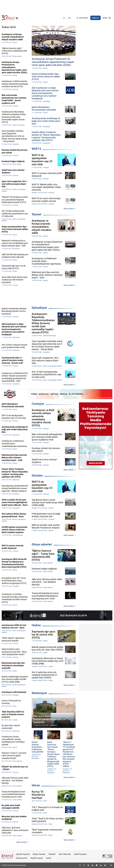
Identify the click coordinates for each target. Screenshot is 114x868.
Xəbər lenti (9, 27)
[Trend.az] (10, 18)
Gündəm (37, 476)
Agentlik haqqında (23, 854)
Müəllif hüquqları (80, 854)
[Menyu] (107, 18)
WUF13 (36, 149)
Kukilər (49, 858)
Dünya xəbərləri (42, 544)
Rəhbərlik (52, 854)
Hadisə (36, 625)
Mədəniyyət (39, 693)
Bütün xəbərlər (69, 209)
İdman (36, 785)
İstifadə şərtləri (22, 858)
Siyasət (37, 214)
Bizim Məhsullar (65, 854)
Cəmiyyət (38, 404)
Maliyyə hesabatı (39, 854)
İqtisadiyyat (39, 308)
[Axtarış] (64, 18)
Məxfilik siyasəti (37, 858)
